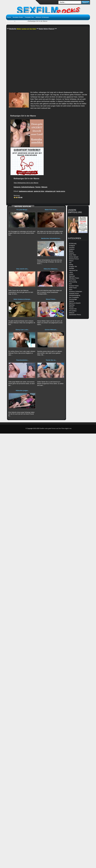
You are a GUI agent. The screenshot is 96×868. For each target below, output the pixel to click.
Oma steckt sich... (22, 269)
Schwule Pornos (74, 293)
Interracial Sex (73, 270)
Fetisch (71, 261)
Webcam (44, 187)
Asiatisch (72, 249)
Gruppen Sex (73, 267)
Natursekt (72, 276)
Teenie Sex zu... (51, 360)
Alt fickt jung (73, 243)
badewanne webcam (26, 191)
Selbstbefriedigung (21, 21)
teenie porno (61, 191)
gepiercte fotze (39, 191)
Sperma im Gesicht (75, 303)
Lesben (71, 274)
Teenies (38, 187)
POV (70, 284)
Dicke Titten (73, 255)
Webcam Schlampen (42, 17)
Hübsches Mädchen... (51, 269)
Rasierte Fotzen (74, 286)
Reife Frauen (73, 288)
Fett (70, 263)
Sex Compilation (74, 297)
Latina (71, 272)
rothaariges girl (50, 191)
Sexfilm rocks (10, 21)
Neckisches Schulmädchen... (51, 238)
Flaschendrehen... (22, 360)
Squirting (72, 305)
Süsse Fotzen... (51, 299)
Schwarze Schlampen (76, 292)
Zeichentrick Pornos (75, 315)
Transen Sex (73, 309)
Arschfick (72, 247)
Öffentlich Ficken (74, 278)
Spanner (72, 301)
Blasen (71, 251)
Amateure (72, 245)
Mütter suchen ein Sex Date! (26, 29)
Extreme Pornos (74, 259)
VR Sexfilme (73, 311)
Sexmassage (73, 299)
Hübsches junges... (22, 390)
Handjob (72, 268)
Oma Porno (72, 280)
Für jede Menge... (22, 210)
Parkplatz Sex (29, 17)
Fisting (71, 265)
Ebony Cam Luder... (22, 330)
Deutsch (71, 253)
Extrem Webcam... (51, 330)
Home (9, 17)
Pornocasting (73, 282)
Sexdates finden (18, 17)
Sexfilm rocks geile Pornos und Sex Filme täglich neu (56, 428)
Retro (71, 290)
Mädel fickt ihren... (51, 210)
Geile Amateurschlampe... (22, 299)
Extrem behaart (74, 257)
